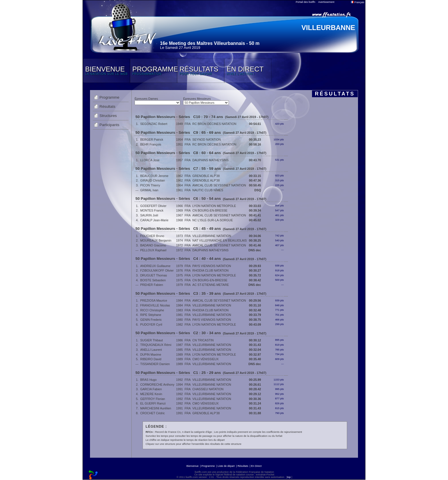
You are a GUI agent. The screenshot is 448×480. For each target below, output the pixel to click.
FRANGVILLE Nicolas (155, 305)
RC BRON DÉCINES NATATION (214, 124)
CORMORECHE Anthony (157, 385)
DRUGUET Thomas (154, 275)
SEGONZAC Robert (154, 124)
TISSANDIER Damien (155, 364)
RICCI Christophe (152, 310)
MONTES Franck (152, 210)
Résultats (107, 106)
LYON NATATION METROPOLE (214, 206)
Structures (108, 116)
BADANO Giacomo (153, 245)
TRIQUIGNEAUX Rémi (156, 345)
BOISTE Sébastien (153, 280)
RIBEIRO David (151, 359)
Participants (109, 125)
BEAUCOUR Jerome (154, 176)
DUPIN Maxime (151, 354)
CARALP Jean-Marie (154, 220)
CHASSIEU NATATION (208, 389)
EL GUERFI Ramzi (153, 403)
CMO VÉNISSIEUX (205, 359)
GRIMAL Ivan (149, 190)
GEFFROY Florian (153, 399)
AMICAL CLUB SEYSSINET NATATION (219, 185)
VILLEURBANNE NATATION (212, 236)
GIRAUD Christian (153, 180)
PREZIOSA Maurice (154, 300)
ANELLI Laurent (151, 350)
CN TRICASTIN (203, 340)
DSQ (258, 190)
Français (357, 2)
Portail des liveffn (305, 2)
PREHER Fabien (152, 285)
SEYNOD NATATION (206, 140)
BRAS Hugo (148, 380)
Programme (109, 97)
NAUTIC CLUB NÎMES (208, 190)
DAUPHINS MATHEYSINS (210, 160)
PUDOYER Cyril (151, 324)
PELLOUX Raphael (153, 250)
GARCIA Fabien (151, 389)
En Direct (256, 466)
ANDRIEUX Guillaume (155, 266)
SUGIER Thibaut (152, 340)
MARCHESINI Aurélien (156, 408)
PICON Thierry (150, 185)
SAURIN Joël (149, 215)
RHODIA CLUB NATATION (210, 270)
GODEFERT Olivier (153, 206)
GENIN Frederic (151, 320)
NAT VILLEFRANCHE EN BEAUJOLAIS (219, 240)
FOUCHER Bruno (152, 236)
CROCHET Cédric (153, 413)
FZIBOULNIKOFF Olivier (157, 270)
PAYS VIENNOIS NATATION (212, 266)
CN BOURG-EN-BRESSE (210, 210)
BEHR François (151, 144)
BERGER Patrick (152, 140)
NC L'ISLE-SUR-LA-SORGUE (213, 220)
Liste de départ (226, 466)
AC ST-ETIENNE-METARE (211, 285)
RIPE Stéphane (151, 315)
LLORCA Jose (150, 160)
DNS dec (255, 250)
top (289, 477)
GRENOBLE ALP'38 (206, 176)
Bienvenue (192, 466)
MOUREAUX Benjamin (156, 240)
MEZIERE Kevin (151, 394)
